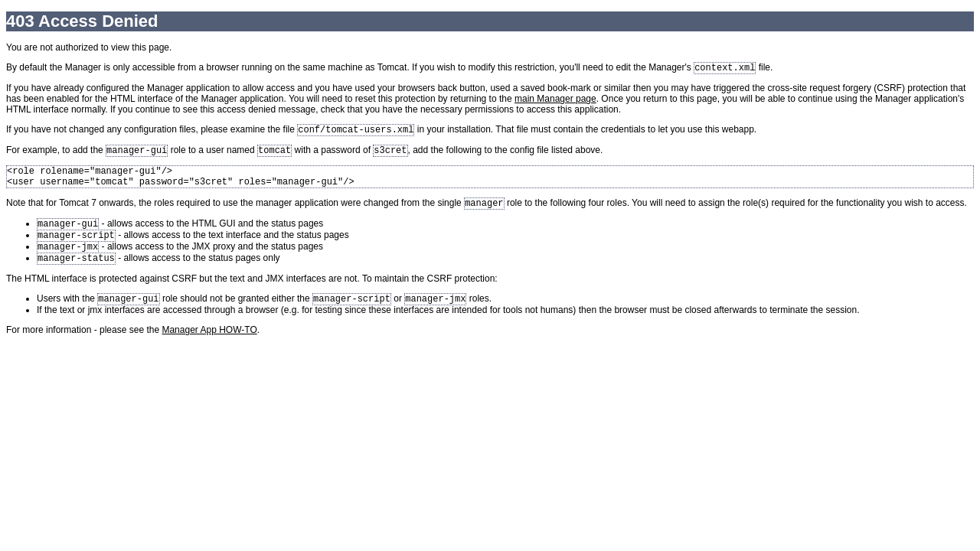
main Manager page (555, 100)
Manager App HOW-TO (209, 348)
